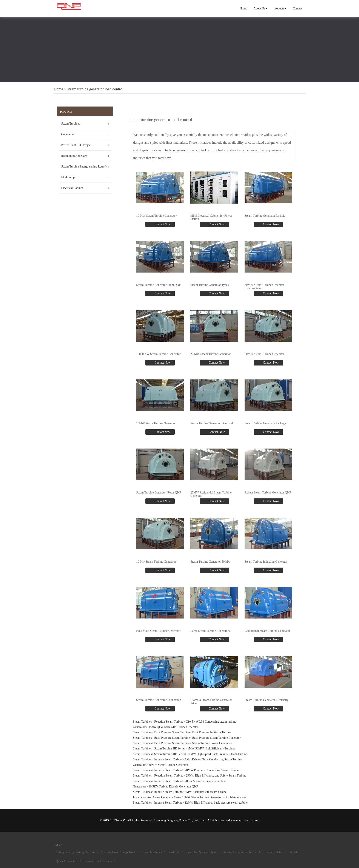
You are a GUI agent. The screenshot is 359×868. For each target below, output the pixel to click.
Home (243, 8)
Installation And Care (74, 156)
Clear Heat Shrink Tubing (201, 852)
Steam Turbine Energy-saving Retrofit (84, 167)
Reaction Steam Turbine (169, 722)
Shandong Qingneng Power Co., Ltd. (176, 820)
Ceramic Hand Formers (98, 861)
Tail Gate (293, 852)
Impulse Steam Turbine (168, 759)
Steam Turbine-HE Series (170, 748)
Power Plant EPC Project (76, 145)
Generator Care (170, 797)
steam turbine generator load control (95, 89)
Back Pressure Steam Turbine (172, 732)
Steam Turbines (71, 124)
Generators (68, 134)
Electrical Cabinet (72, 188)
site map (236, 820)
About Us (260, 8)
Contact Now (162, 224)
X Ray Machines (152, 852)
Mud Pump (68, 177)
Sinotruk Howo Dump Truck (118, 852)
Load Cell (174, 852)
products (280, 8)
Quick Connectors (67, 861)
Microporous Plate (270, 852)
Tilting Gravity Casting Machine (76, 852)
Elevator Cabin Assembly (238, 852)
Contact (297, 8)
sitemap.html (252, 820)
